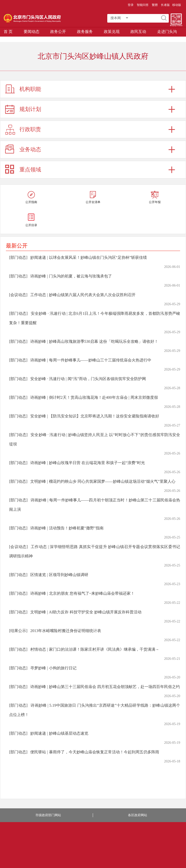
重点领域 (30, 170)
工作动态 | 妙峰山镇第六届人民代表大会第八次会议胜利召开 (83, 295)
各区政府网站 (138, 815)
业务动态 (30, 149)
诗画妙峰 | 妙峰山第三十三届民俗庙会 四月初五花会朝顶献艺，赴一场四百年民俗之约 (105, 687)
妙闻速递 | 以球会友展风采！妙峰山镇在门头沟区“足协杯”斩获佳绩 (88, 257)
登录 (131, 5)
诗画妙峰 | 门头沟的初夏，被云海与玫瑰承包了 (71, 276)
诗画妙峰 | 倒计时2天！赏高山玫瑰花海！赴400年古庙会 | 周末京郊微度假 (94, 397)
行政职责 (30, 129)
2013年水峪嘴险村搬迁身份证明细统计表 (66, 631)
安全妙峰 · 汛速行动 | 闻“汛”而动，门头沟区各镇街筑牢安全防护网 (88, 379)
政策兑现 (112, 32)
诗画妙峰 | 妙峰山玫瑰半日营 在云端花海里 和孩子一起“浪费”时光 (87, 463)
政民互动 (138, 32)
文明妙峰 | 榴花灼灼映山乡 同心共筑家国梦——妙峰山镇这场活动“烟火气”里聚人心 (103, 481)
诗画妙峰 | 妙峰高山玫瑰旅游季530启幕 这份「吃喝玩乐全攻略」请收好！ (94, 341)
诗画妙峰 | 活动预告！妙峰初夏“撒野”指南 (67, 528)
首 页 (8, 32)
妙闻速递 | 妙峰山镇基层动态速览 (59, 733)
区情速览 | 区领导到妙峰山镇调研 (59, 575)
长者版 (165, 5)
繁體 (155, 5)
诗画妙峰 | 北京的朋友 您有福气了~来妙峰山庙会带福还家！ (82, 593)
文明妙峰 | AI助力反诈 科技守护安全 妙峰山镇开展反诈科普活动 (86, 612)
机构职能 (30, 89)
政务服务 (85, 32)
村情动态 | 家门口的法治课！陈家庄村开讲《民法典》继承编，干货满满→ (95, 649)
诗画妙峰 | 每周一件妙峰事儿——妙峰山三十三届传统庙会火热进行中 (91, 360)
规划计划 (30, 109)
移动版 (177, 5)
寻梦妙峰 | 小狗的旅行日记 (53, 668)
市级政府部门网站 (48, 815)
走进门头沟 (167, 32)
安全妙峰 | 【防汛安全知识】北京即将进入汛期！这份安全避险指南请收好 (95, 416)
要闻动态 (31, 32)
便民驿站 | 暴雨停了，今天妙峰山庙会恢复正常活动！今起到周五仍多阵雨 (95, 752)
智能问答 (143, 5)
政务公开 (58, 32)
